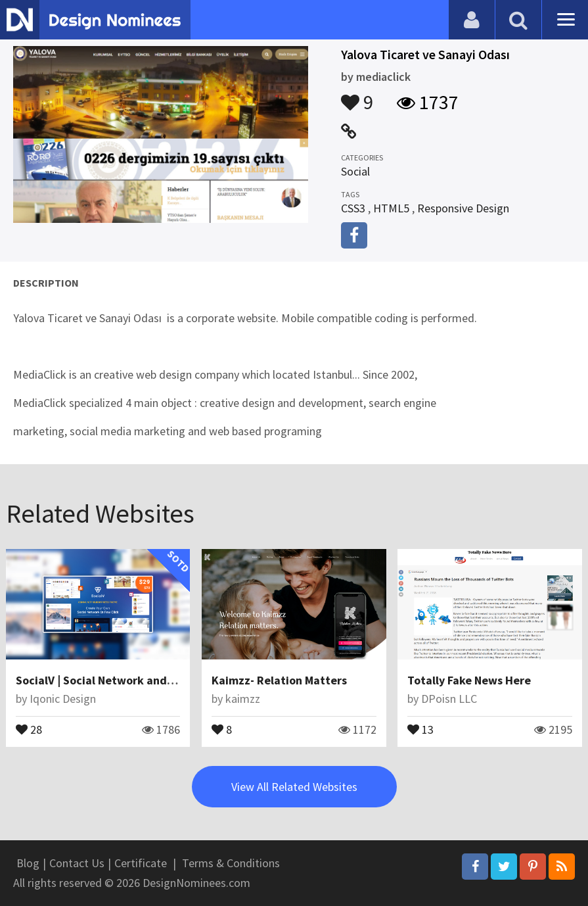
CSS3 (353, 208)
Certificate (141, 863)
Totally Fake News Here (469, 680)
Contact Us (77, 863)
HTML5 (391, 208)
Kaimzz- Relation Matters (279, 680)
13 (420, 728)
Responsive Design (463, 208)
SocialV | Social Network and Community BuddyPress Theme (175, 680)
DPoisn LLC (449, 699)
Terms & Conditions (231, 863)
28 (29, 728)
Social (355, 171)
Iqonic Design (63, 699)
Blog (28, 863)
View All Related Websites (294, 787)
